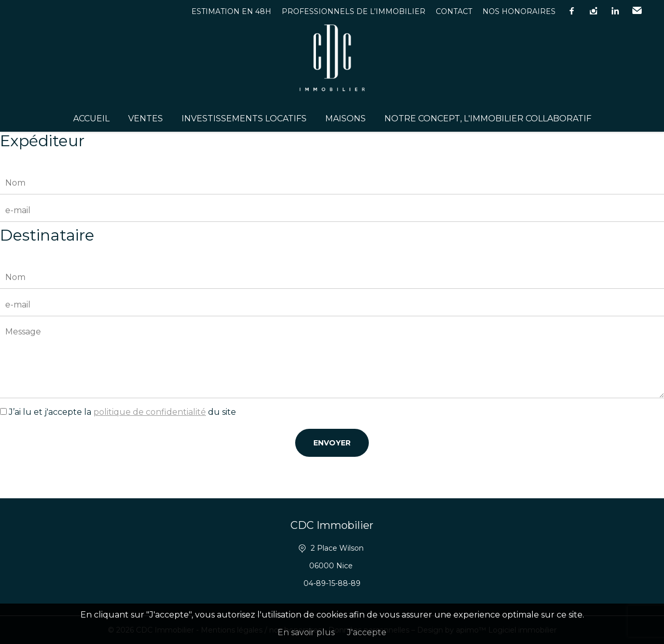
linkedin (615, 11)
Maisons (345, 118)
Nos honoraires (519, 11)
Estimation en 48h (231, 11)
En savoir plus (306, 632)
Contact (454, 11)
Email (637, 11)
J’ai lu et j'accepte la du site (122, 412)
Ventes (146, 118)
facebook (572, 11)
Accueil (91, 118)
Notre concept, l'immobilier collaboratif (488, 118)
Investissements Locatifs (244, 118)
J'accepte (367, 632)
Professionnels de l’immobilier (354, 11)
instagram (593, 11)
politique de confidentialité (150, 412)
